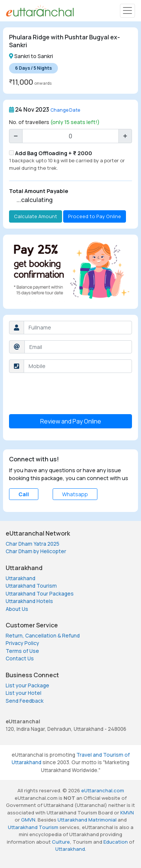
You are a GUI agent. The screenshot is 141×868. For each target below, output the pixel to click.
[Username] (78, 328)
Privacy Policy (22, 643)
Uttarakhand (20, 578)
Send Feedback (25, 701)
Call (24, 494)
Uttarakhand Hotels (29, 601)
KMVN (127, 813)
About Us (17, 609)
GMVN (28, 820)
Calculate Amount (36, 216)
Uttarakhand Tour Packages (40, 594)
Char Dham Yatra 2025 (33, 544)
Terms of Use (22, 651)
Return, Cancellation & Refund (43, 636)
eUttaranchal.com (103, 790)
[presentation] (66, 394)
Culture (61, 842)
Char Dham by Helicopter (36, 551)
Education (116, 842)
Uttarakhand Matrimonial (87, 820)
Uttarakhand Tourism (31, 586)
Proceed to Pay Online (95, 216)
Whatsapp (75, 494)
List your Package (27, 685)
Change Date (65, 110)
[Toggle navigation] (127, 11)
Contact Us (20, 658)
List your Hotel (23, 693)
